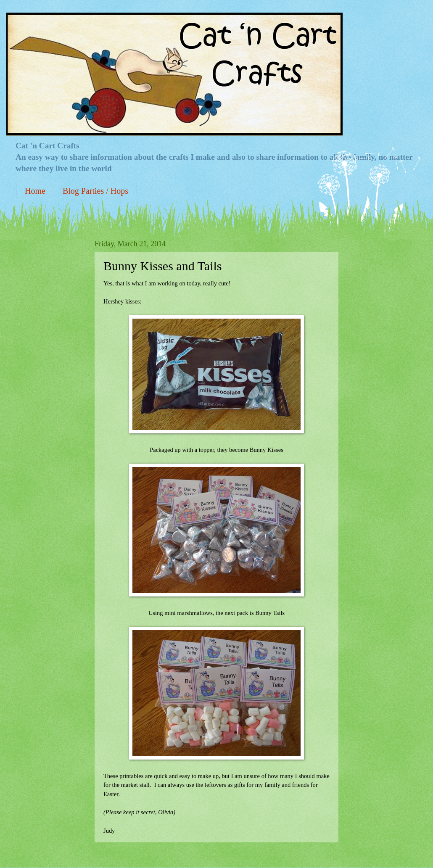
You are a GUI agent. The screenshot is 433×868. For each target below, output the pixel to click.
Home (35, 191)
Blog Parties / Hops (95, 191)
